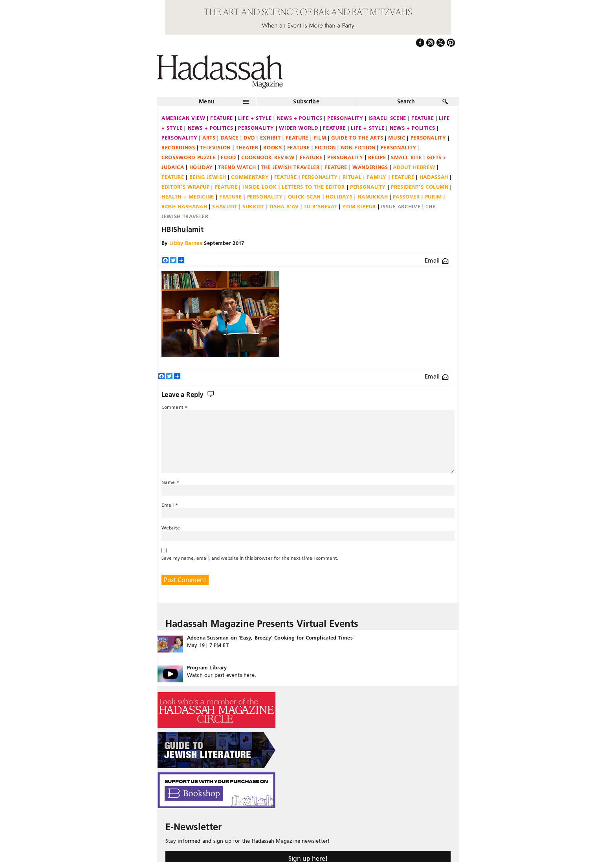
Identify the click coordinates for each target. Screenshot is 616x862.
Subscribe (306, 101)
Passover (406, 197)
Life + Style (255, 118)
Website (171, 528)
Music (397, 138)
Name (170, 482)
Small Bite (406, 157)
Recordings (178, 147)
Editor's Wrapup (186, 187)
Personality (345, 118)
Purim (434, 197)
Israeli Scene (387, 118)
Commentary (250, 177)
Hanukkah (373, 197)
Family (377, 177)
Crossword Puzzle (189, 157)
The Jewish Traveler (290, 167)
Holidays (339, 197)
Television (215, 147)
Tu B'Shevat (320, 206)
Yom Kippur (359, 206)
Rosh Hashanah (184, 206)
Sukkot (253, 206)
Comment (174, 407)
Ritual (352, 177)
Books (272, 147)
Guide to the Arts (357, 138)
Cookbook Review (268, 157)
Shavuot (225, 206)
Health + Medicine (188, 197)
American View (183, 118)
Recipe (377, 157)
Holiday (201, 167)
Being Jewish (208, 177)
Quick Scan (304, 197)
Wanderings (370, 167)
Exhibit (270, 138)
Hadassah (434, 177)
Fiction (325, 147)
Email (437, 260)
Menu (207, 101)
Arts (209, 138)
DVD (249, 138)
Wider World (298, 128)
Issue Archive (401, 206)
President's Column (420, 187)
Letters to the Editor (313, 187)
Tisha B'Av (284, 206)
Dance (230, 138)
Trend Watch (237, 167)
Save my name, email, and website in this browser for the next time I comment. (250, 558)
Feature (222, 118)
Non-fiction (358, 147)
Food (228, 157)
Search (406, 101)
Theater (247, 147)
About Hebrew (414, 167)
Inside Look (259, 187)
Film (320, 138)
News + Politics (300, 118)
